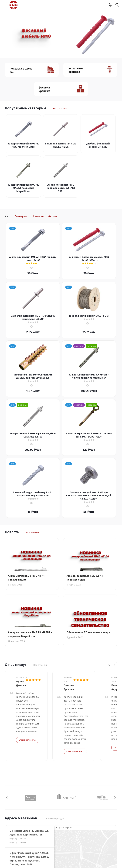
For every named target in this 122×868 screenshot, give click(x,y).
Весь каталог (60, 108)
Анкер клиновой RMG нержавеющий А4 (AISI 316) (61, 188)
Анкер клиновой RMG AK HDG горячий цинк (23, 145)
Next (114, 665)
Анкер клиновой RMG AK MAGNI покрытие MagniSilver (23, 188)
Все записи (33, 532)
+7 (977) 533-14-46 (18, 848)
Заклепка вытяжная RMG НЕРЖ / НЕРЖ (61, 145)
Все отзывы (40, 665)
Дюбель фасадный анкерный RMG (98, 145)
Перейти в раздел (54, 772)
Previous (109, 665)
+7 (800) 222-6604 (18, 796)
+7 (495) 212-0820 (18, 793)
